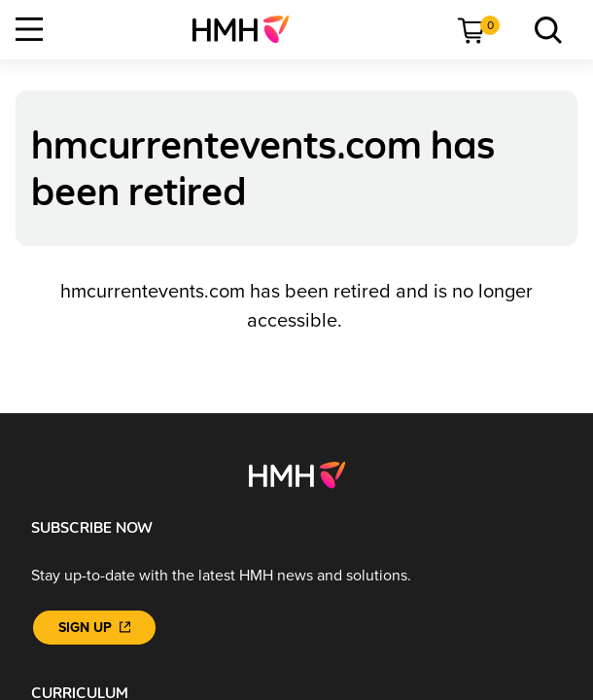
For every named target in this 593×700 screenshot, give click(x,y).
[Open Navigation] (29, 29)
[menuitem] (248, 29)
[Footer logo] (297, 474)
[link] (248, 29)
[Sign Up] (94, 628)
